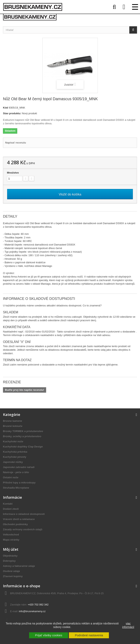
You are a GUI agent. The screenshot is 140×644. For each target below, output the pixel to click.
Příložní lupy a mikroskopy (19, 483)
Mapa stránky (11, 540)
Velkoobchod (11, 535)
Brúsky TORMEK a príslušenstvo (23, 431)
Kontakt (8, 504)
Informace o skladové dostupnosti (24, 514)
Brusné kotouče (13, 426)
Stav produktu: (12, 113)
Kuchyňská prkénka (15, 452)
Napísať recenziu (16, 143)
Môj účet (11, 549)
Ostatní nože (11, 477)
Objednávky (10, 556)
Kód (5, 108)
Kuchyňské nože (13, 441)
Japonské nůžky (13, 462)
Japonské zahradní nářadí (19, 467)
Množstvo (13, 173)
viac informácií (128, 625)
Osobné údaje (11, 571)
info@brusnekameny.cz (32, 611)
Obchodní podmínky (15, 524)
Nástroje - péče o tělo (16, 472)
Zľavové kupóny (13, 576)
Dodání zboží (11, 509)
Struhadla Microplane (16, 488)
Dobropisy (9, 561)
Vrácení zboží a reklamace (19, 519)
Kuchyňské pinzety (15, 457)
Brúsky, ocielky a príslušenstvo (22, 436)
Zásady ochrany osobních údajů (23, 529)
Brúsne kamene (13, 421)
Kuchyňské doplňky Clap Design (23, 447)
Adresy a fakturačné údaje (19, 566)
